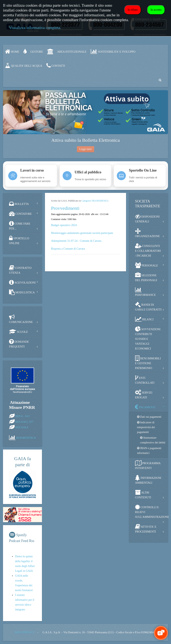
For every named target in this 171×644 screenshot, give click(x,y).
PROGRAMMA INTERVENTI (148, 465)
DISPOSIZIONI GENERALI (147, 218)
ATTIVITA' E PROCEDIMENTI (146, 528)
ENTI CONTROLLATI (145, 380)
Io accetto (156, 10)
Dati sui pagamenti (149, 417)
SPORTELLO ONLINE (19, 240)
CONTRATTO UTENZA (20, 270)
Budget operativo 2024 (64, 225)
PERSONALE (147, 265)
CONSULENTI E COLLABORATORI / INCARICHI (148, 250)
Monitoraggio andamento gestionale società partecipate (82, 233)
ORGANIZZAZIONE (148, 233)
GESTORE (33, 51)
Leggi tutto (85, 149)
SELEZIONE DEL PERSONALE (146, 277)
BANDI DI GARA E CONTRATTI (148, 306)
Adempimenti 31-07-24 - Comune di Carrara (76, 241)
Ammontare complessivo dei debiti (153, 440)
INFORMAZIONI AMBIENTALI (148, 480)
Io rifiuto (133, 10)
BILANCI (144, 319)
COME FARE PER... (20, 225)
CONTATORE (20, 214)
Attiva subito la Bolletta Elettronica (85, 140)
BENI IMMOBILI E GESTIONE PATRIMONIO (148, 363)
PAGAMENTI (145, 407)
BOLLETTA (19, 204)
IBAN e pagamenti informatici (149, 451)
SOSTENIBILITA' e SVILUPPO (113, 51)
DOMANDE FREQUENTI (19, 343)
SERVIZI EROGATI (144, 394)
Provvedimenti (65, 208)
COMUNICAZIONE (21, 319)
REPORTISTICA (26, 438)
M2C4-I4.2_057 (25, 422)
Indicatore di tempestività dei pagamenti (146, 427)
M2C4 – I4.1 (23, 416)
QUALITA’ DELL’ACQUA (24, 66)
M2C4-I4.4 (22, 427)
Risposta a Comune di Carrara (68, 249)
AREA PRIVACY (24, 632)
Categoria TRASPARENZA (95, 201)
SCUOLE (18, 332)
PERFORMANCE (145, 292)
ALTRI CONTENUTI (143, 494)
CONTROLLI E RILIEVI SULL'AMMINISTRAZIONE (152, 511)
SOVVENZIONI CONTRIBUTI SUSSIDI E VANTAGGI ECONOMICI (148, 338)
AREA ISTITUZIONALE (67, 51)
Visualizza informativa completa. (35, 28)
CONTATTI (56, 66)
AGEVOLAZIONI (22, 282)
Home (12, 51)
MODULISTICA (22, 292)
